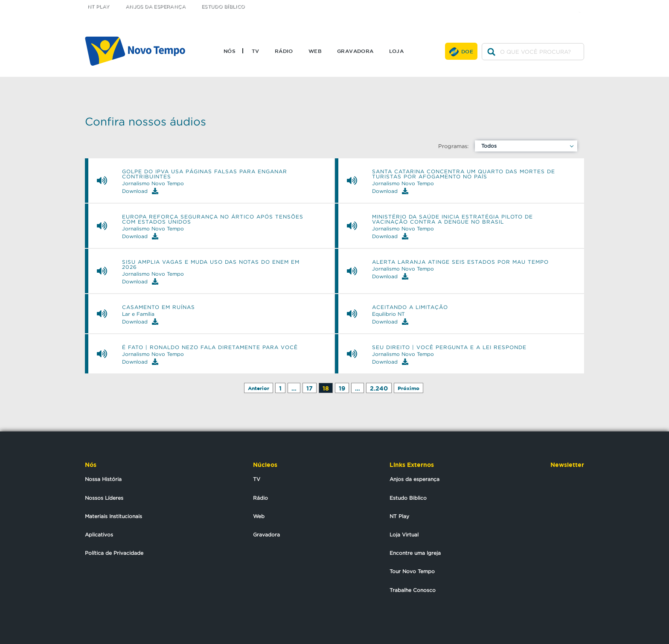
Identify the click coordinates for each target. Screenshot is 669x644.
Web (315, 51)
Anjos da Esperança (156, 7)
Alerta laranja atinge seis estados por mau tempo (460, 262)
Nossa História (103, 479)
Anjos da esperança (414, 479)
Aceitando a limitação (410, 307)
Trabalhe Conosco (413, 590)
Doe (467, 51)
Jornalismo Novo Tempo (153, 184)
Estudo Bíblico (223, 7)
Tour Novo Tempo (412, 571)
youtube (582, 5)
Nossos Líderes (104, 498)
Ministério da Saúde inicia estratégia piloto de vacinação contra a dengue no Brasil (452, 219)
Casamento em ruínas (159, 307)
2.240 (379, 388)
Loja (397, 51)
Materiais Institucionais (113, 516)
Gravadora (355, 51)
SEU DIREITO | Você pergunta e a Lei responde (449, 347)
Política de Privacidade (114, 553)
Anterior (259, 388)
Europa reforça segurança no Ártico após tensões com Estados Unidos (213, 219)
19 (342, 388)
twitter (548, 5)
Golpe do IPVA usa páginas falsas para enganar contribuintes (205, 174)
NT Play (99, 7)
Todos (489, 146)
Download (140, 191)
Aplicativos (99, 535)
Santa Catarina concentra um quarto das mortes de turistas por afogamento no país (464, 174)
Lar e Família (138, 314)
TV (256, 51)
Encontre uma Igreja (415, 553)
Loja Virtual (404, 535)
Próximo (409, 388)
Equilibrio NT (388, 314)
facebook (565, 5)
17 (310, 388)
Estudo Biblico (408, 498)
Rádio (284, 51)
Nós (230, 51)
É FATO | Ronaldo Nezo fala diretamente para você (210, 347)
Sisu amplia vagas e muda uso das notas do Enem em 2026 (211, 265)
